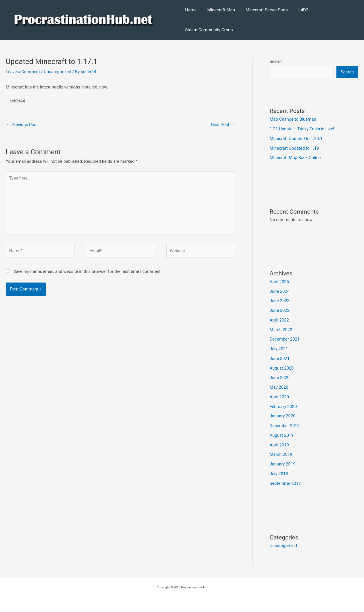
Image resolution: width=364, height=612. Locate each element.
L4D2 (297, 10)
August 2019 (282, 435)
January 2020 (283, 416)
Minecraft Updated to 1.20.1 (296, 139)
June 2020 (280, 378)
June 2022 (280, 310)
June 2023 (280, 301)
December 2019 (285, 426)
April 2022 (279, 320)
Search (276, 61)
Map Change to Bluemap (293, 119)
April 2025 (279, 282)
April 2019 (279, 445)
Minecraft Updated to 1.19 (294, 148)
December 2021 (285, 339)
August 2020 (282, 368)
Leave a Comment (23, 72)
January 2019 (283, 464)
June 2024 (280, 291)
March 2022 (281, 330)
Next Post (223, 125)
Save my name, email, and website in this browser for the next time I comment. (88, 271)
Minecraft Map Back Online (295, 158)
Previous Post (22, 125)
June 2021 (280, 358)
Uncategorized (57, 72)
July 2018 (279, 474)
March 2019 (281, 454)
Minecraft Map (219, 10)
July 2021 (279, 349)
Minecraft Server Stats (262, 10)
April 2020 (279, 397)
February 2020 (283, 407)
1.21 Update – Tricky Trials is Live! (302, 129)
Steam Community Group (209, 30)
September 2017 (285, 483)
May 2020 (279, 387)
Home (191, 10)
